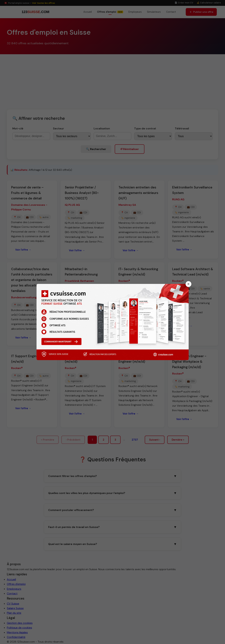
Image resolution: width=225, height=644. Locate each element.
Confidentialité (16, 637)
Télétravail (182, 128)
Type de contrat (145, 128)
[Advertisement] (113, 80)
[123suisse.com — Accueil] (35, 12)
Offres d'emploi (16, 584)
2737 (135, 440)
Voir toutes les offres (44, 3)
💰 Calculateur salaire (209, 3)
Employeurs (135, 12)
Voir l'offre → (23, 250)
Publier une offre (201, 12)
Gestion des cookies (20, 623)
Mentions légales (17, 632)
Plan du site (14, 613)
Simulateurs (154, 12)
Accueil (88, 12)
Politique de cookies (19, 628)
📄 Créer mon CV (184, 3)
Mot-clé (18, 128)
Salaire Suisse (15, 608)
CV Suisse (13, 604)
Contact (171, 12)
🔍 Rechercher (96, 149)
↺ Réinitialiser (130, 149)
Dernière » (178, 440)
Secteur (58, 128)
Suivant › (155, 440)
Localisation (102, 128)
